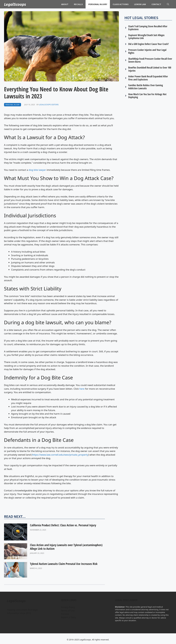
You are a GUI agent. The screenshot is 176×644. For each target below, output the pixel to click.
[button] (168, 4)
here (82, 389)
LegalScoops (15, 4)
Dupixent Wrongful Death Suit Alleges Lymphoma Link (146, 37)
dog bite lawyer (37, 170)
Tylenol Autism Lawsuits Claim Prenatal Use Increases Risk (64, 564)
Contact (156, 4)
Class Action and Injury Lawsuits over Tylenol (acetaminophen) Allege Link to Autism (66, 547)
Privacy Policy (68, 607)
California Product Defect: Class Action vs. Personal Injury (63, 525)
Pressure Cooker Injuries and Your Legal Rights (147, 51)
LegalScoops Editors (49, 105)
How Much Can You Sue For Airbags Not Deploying (147, 96)
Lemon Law (140, 4)
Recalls (78, 4)
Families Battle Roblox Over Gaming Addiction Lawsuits (146, 87)
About (65, 4)
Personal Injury (98, 4)
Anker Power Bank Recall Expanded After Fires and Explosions (148, 78)
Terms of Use (68, 611)
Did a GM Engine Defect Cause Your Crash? (148, 44)
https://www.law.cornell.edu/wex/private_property (60, 455)
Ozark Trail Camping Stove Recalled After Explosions (148, 28)
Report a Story (68, 617)
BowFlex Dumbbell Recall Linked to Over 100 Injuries (150, 69)
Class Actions (121, 4)
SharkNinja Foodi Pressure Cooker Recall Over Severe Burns (150, 60)
